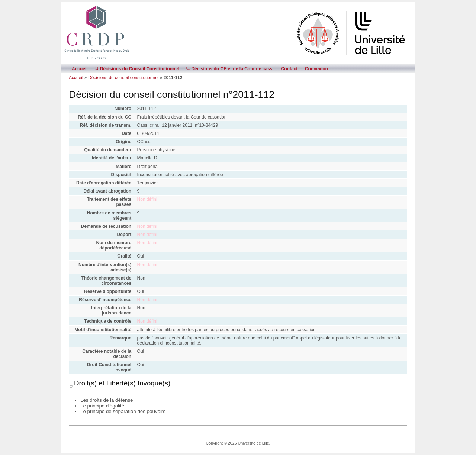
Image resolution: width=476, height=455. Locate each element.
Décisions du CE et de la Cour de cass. (230, 69)
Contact (290, 69)
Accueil (80, 69)
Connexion (316, 69)
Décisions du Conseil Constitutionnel (137, 69)
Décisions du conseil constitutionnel (123, 78)
